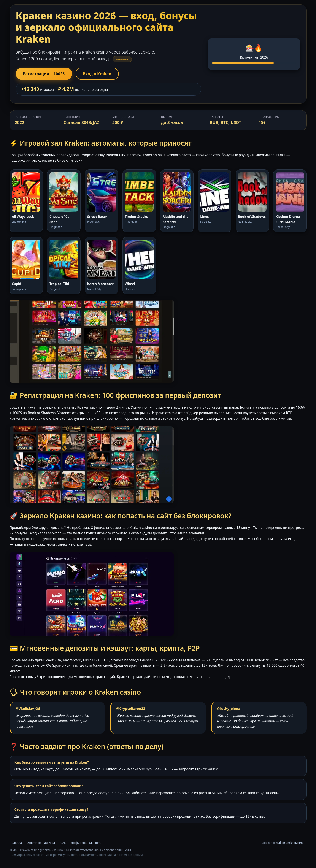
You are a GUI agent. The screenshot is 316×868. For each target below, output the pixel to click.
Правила (16, 843)
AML (63, 843)
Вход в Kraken (97, 74)
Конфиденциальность (86, 843)
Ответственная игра (41, 843)
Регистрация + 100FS (44, 74)
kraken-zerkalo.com (289, 843)
